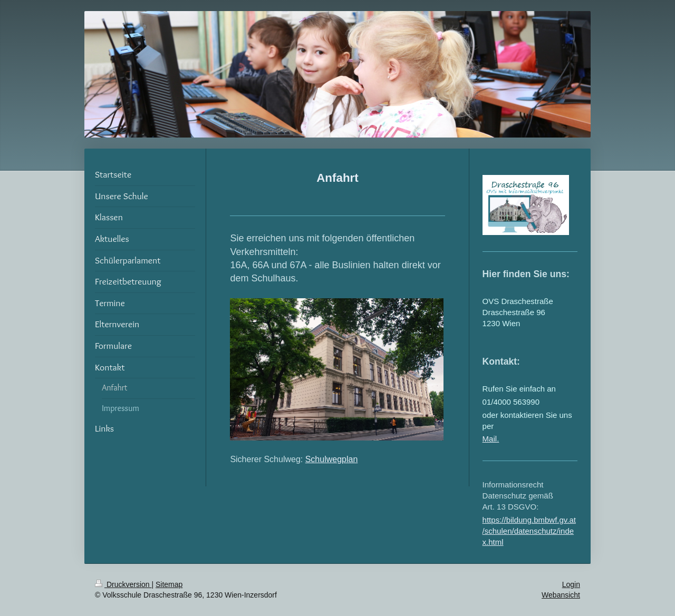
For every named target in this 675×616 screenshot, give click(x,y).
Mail (490, 439)
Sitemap (169, 584)
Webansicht (561, 595)
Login (571, 584)
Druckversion (123, 584)
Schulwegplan (332, 459)
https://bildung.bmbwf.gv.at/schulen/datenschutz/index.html (529, 531)
